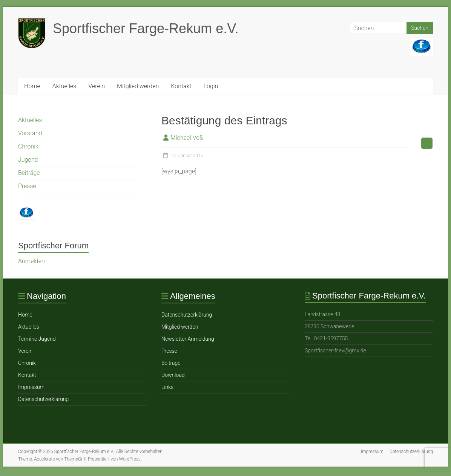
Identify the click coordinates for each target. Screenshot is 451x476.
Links (167, 387)
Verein (97, 86)
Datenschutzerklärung (43, 399)
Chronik (28, 146)
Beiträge (29, 173)
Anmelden (31, 261)
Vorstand (30, 133)
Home (32, 86)
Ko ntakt (181, 86)
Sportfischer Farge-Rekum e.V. (146, 28)
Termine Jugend (37, 339)
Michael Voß (187, 138)
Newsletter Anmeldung (188, 339)
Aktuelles (64, 86)
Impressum (31, 387)
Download (173, 375)
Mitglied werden (138, 86)
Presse (27, 186)
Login (211, 86)
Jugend (28, 160)
